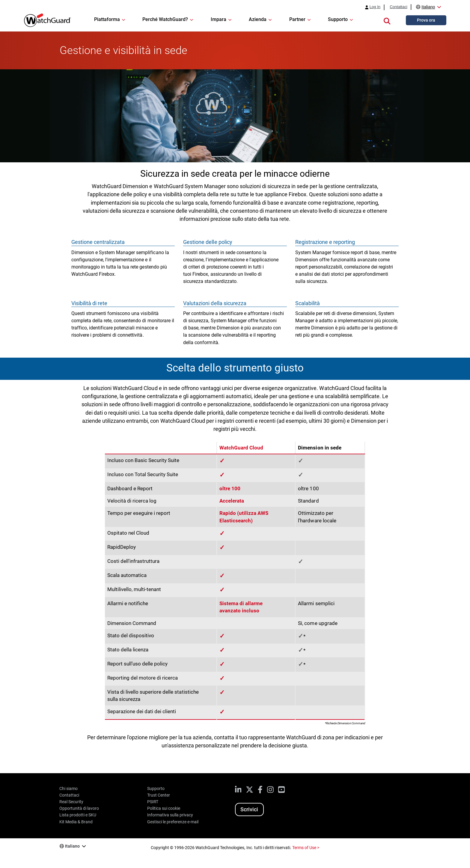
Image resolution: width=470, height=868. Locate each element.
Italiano (428, 7)
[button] (387, 20)
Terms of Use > (306, 848)
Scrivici (249, 809)
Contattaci (399, 7)
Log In (375, 7)
